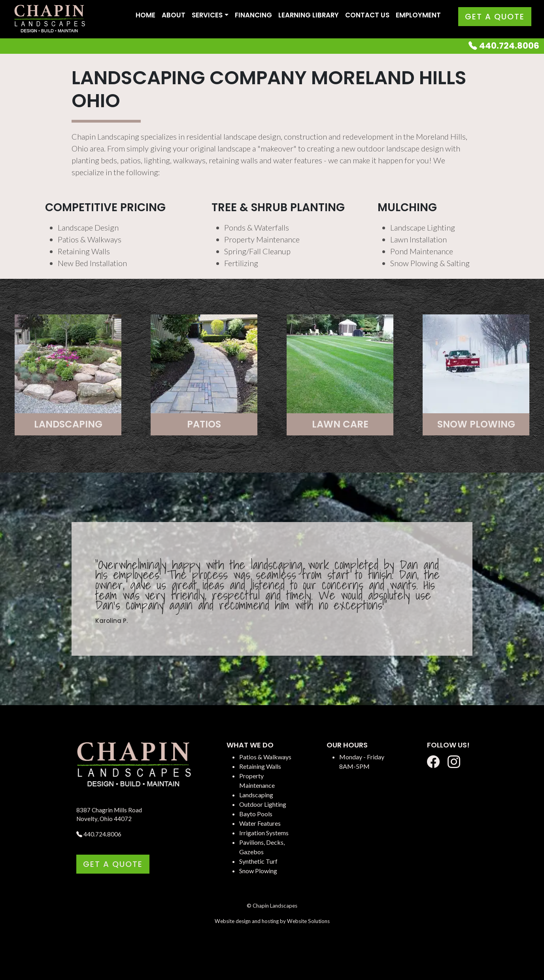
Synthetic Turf (258, 861)
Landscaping (256, 795)
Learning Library (309, 15)
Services (207, 15)
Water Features (260, 823)
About (174, 15)
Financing (253, 15)
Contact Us (367, 15)
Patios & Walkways (265, 757)
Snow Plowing (258, 871)
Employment (418, 15)
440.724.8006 (504, 46)
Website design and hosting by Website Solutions (272, 921)
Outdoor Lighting (263, 804)
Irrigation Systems (264, 833)
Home (145, 15)
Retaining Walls (260, 766)
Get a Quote (495, 17)
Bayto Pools (256, 814)
